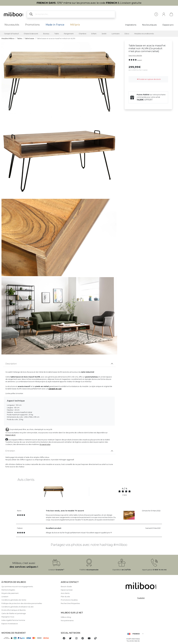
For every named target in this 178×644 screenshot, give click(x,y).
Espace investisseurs (10, 624)
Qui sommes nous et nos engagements (17, 587)
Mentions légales (8, 590)
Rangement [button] (69, 34)
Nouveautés (12, 25)
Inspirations (131, 25)
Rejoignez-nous (8, 617)
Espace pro (168, 25)
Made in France (55, 25)
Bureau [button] (46, 34)
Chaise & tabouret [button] (31, 34)
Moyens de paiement (10, 593)
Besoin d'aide (66, 587)
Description (11, 364)
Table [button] (57, 34)
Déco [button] (127, 34)
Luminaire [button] (116, 34)
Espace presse (67, 590)
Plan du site (65, 597)
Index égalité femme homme (13, 620)
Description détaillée (135, 55)
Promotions (32, 25)
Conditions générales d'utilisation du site (17, 607)
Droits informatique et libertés (14, 610)
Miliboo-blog (66, 617)
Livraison (5, 597)
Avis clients (65, 593)
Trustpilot (141, 598)
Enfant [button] (94, 34)
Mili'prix (75, 25)
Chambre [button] (83, 34)
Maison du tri (10, 435)
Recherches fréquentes (70, 603)
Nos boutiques (149, 25)
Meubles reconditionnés (144, 34)
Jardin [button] (104, 34)
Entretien (10, 451)
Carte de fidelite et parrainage (14, 613)
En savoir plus (45, 444)
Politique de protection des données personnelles (22, 603)
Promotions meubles (69, 600)
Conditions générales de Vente (14, 600)
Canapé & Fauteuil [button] (11, 34)
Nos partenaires (67, 621)
